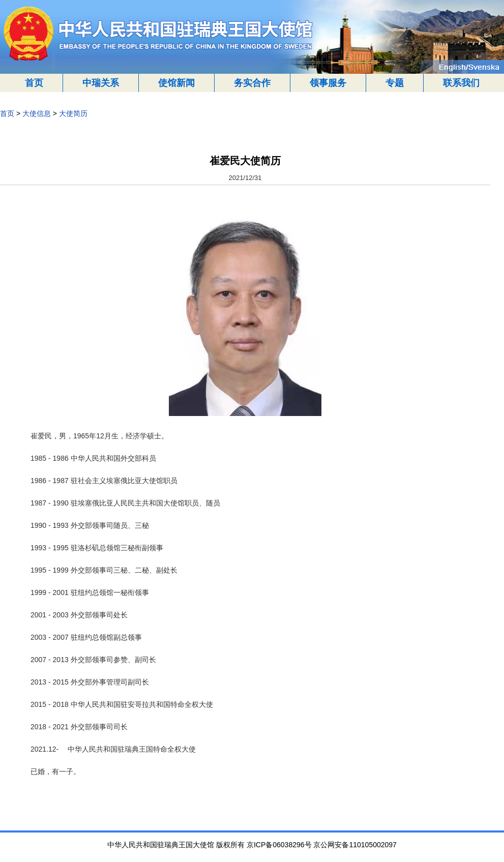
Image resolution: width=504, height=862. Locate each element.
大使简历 (73, 113)
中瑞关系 (101, 83)
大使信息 (37, 113)
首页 (34, 83)
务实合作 (252, 83)
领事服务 (328, 83)
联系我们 (461, 83)
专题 (395, 83)
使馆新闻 (176, 83)
